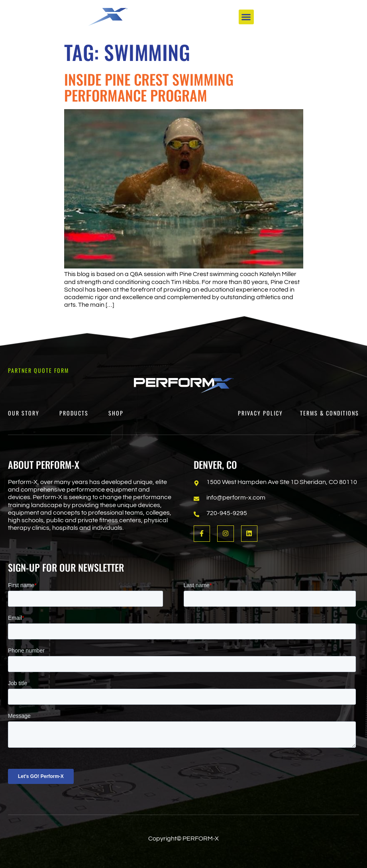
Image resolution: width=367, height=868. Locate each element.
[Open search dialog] (302, 21)
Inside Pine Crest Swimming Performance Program (149, 87)
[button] (246, 18)
